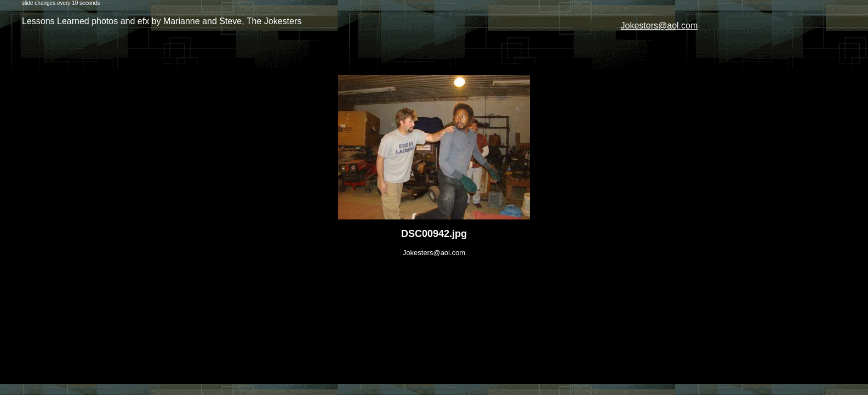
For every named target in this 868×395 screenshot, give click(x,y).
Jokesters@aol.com (659, 26)
